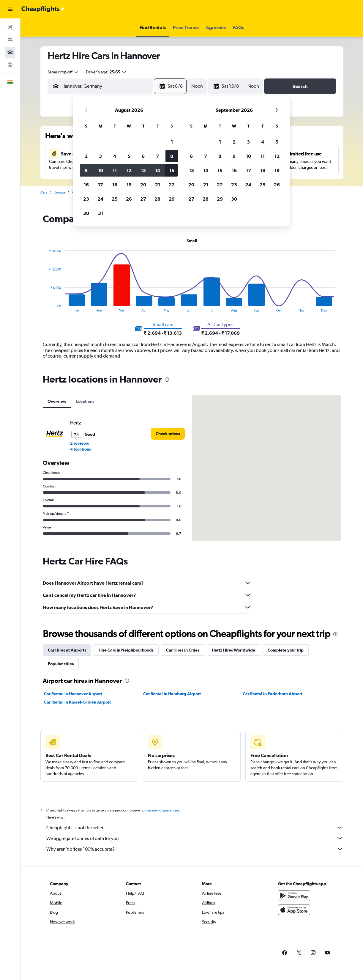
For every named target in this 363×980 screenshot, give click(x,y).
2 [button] (86, 156)
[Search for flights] (10, 27)
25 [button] (115, 199)
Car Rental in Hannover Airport (73, 694)
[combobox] (63, 72)
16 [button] (86, 185)
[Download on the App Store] (294, 910)
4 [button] (115, 156)
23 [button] (86, 199)
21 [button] (158, 185)
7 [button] (157, 156)
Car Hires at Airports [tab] (67, 650)
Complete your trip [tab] (286, 650)
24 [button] (100, 199)
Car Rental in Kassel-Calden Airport (77, 702)
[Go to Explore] (10, 65)
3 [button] (100, 156)
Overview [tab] (57, 401)
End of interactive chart (46, 307)
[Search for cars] (10, 52)
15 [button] (172, 170)
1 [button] (172, 142)
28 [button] (157, 199)
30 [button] (86, 213)
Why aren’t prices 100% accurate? (195, 849)
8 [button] (172, 156)
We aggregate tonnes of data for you (195, 838)
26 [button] (129, 199)
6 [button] (143, 156)
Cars (44, 192)
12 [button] (129, 170)
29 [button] (172, 199)
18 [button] (115, 185)
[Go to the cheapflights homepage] (43, 9)
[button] (10, 9)
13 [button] (143, 170)
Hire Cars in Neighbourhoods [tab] (126, 650)
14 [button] (158, 170)
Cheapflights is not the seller (195, 828)
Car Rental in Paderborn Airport (273, 694)
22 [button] (172, 185)
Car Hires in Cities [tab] (183, 650)
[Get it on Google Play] (294, 896)
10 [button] (101, 170)
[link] (168, 434)
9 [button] (86, 170)
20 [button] (143, 185)
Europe (60, 192)
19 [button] (129, 185)
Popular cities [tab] (61, 664)
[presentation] (167, 380)
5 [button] (129, 156)
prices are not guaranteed (161, 810)
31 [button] (101, 213)
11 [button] (115, 170)
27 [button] (143, 199)
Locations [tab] (85, 401)
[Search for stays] (10, 40)
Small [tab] (192, 241)
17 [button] (101, 185)
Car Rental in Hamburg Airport (172, 694)
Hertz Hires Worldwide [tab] (233, 650)
